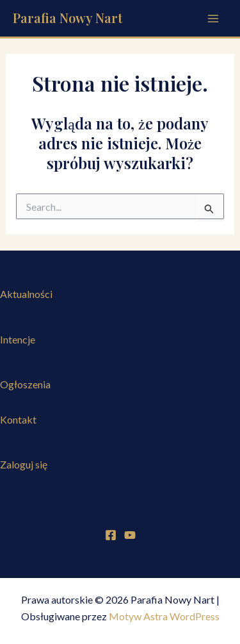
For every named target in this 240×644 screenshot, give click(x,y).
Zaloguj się (24, 464)
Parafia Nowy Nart (68, 18)
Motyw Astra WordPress (164, 616)
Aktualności (26, 294)
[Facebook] (111, 535)
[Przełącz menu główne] (213, 19)
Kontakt (18, 419)
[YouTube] (130, 535)
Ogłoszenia (25, 384)
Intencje (18, 339)
